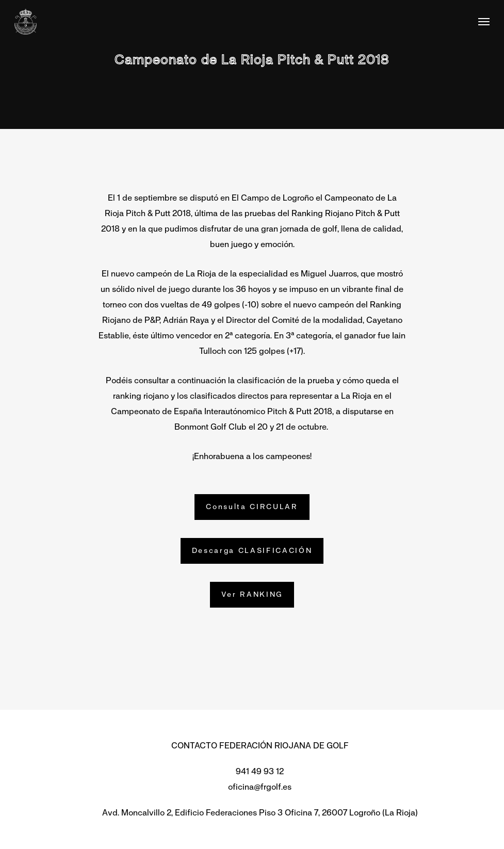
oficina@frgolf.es (260, 787)
